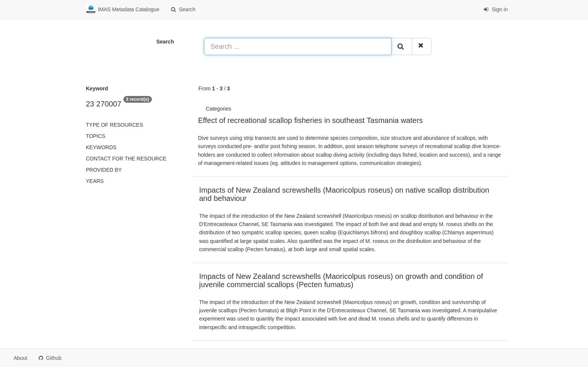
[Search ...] (298, 46)
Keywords (101, 147)
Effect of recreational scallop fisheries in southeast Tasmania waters (310, 120)
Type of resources (114, 125)
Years (95, 181)
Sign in (496, 9)
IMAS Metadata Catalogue (123, 10)
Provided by (104, 170)
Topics (96, 136)
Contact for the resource (126, 159)
